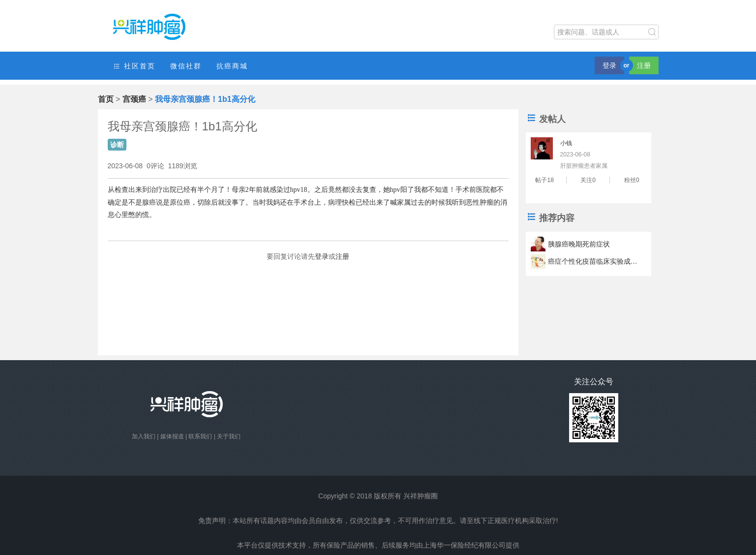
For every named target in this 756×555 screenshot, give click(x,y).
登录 (609, 65)
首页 (106, 99)
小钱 (566, 143)
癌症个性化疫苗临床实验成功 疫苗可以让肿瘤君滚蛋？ (594, 261)
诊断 (117, 145)
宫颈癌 (134, 99)
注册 (644, 65)
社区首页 (134, 66)
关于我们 (229, 436)
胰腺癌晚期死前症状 (579, 244)
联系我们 (200, 436)
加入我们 (144, 436)
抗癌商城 (232, 66)
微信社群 (186, 66)
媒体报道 (172, 436)
